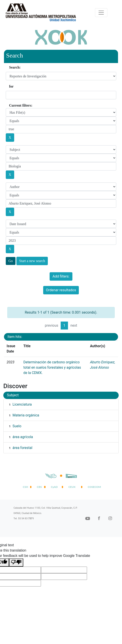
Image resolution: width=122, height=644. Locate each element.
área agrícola (23, 437)
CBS (39, 487)
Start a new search (32, 261)
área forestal (22, 448)
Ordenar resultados (61, 290)
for (11, 86)
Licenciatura (22, 404)
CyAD (54, 487)
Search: (15, 67)
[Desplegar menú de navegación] (101, 13)
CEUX (72, 487)
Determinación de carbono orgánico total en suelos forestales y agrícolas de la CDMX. (52, 367)
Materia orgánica (26, 415)
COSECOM (93, 487)
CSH (25, 487)
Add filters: (61, 276)
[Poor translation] (16, 563)
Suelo (17, 426)
